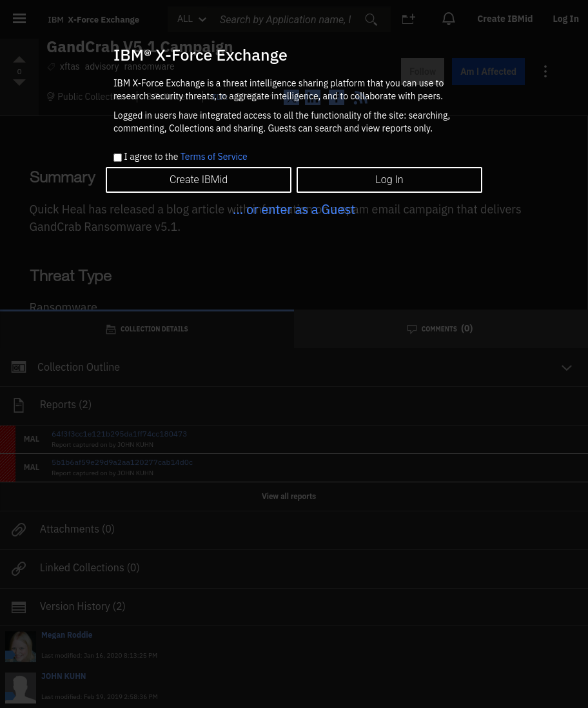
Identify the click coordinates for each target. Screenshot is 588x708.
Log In (389, 180)
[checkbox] (118, 158)
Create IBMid (199, 180)
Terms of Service (214, 157)
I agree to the (185, 157)
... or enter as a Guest (294, 209)
